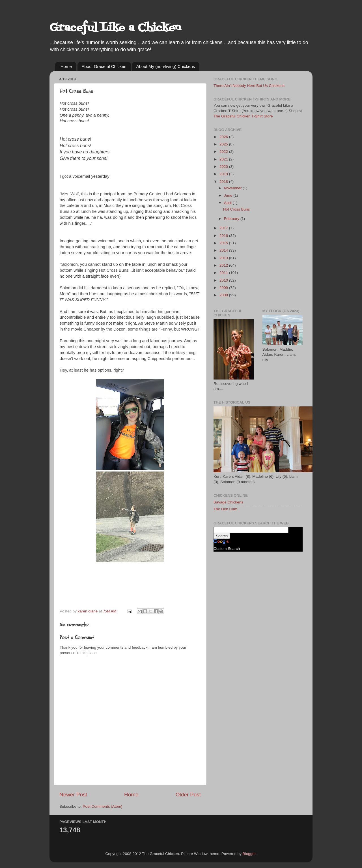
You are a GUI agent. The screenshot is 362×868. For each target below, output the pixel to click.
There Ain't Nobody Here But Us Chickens (249, 86)
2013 (224, 258)
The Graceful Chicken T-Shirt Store (243, 116)
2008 (224, 295)
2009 (224, 288)
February (232, 219)
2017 (224, 228)
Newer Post (73, 795)
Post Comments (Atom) (103, 806)
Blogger (249, 854)
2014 (224, 250)
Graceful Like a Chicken (115, 28)
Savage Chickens (228, 502)
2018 (224, 182)
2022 (224, 152)
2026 (224, 137)
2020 (224, 167)
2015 (224, 243)
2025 (224, 144)
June (229, 195)
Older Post (188, 795)
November (233, 188)
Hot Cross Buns (237, 209)
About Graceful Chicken (104, 66)
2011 (224, 273)
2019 (224, 174)
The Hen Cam (225, 509)
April (228, 203)
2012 (224, 265)
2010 (224, 280)
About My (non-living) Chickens (166, 66)
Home (66, 66)
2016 (224, 236)
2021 (224, 159)
